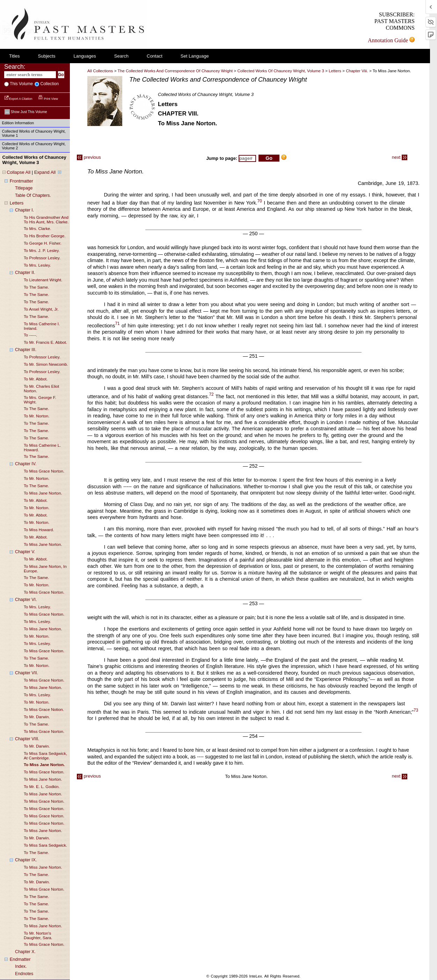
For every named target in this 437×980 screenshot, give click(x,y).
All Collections (100, 71)
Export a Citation (19, 99)
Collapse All (19, 172)
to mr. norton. (37, 416)
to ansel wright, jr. (41, 309)
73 (416, 710)
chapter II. (25, 273)
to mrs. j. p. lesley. (42, 250)
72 (211, 395)
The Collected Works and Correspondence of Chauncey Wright (175, 71)
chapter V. (25, 552)
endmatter (20, 959)
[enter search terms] (30, 75)
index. (21, 966)
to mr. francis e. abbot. (45, 342)
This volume (21, 84)
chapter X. (25, 952)
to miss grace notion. (44, 709)
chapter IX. (26, 860)
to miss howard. (39, 530)
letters (17, 203)
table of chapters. (33, 195)
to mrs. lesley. (37, 265)
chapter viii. (358, 71)
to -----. (30, 335)
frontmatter (21, 181)
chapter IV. (26, 464)
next (400, 157)
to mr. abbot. (36, 379)
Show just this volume (26, 112)
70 (260, 201)
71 (117, 324)
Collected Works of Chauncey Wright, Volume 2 (34, 146)
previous (89, 157)
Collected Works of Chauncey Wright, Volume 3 (281, 71)
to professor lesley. (42, 258)
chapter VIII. (27, 739)
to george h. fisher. (43, 243)
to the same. (37, 287)
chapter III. (26, 350)
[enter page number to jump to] (247, 158)
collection (49, 84)
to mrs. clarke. (38, 228)
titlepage (24, 188)
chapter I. (24, 210)
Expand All (45, 172)
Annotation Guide (391, 40)
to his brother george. (45, 236)
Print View (48, 99)
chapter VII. (27, 673)
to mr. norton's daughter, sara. (38, 935)
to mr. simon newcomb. (46, 364)
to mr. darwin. (37, 717)
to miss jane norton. (43, 493)
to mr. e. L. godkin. (42, 786)
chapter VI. (26, 600)
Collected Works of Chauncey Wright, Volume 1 (34, 133)
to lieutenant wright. (43, 280)
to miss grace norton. (44, 471)
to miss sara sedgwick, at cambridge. (45, 756)
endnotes (24, 974)
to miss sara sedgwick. (45, 845)
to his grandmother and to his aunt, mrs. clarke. (46, 220)
